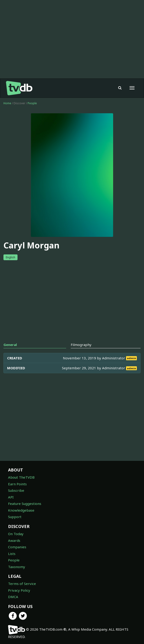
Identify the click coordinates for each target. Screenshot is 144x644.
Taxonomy (17, 567)
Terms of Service (22, 584)
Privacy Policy (19, 590)
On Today (16, 534)
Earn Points (17, 484)
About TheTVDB (21, 477)
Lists (12, 554)
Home (7, 103)
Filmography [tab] (81, 345)
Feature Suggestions (25, 504)
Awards (14, 540)
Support (15, 517)
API (11, 497)
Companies (17, 547)
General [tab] (10, 345)
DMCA (13, 597)
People (32, 103)
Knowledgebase (21, 510)
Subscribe (16, 490)
